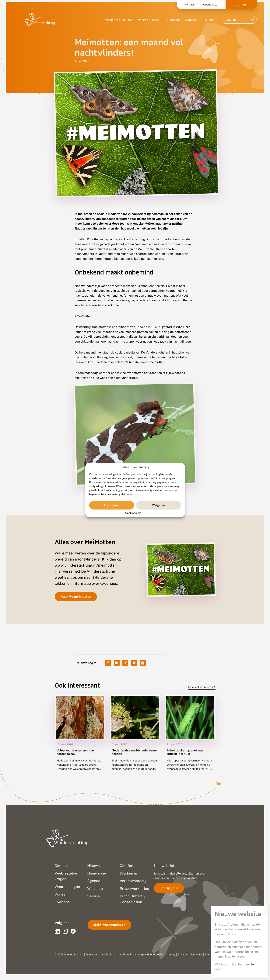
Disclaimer (196, 954)
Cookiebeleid (133, 513)
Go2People (126, 954)
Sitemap (210, 954)
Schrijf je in (169, 888)
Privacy (182, 954)
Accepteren (112, 505)
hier (252, 964)
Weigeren (159, 505)
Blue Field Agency (164, 954)
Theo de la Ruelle (148, 327)
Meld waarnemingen (109, 925)
